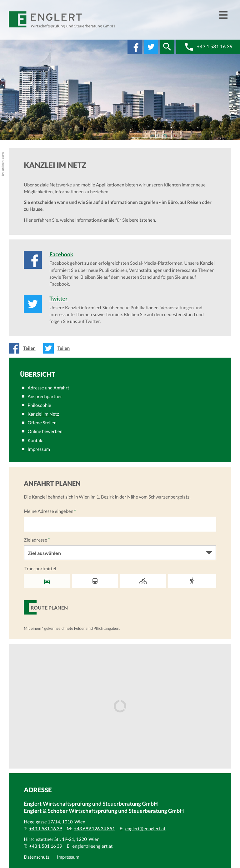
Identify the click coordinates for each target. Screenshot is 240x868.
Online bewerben (45, 432)
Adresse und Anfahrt (48, 388)
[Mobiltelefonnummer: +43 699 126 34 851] (95, 829)
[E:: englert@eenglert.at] (145, 829)
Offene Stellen (42, 423)
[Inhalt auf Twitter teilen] (58, 348)
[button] (167, 47)
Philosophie (39, 405)
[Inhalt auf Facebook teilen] (24, 348)
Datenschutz (37, 857)
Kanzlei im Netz (43, 414)
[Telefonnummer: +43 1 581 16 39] (46, 829)
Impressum (39, 449)
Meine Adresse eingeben (50, 511)
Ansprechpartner (45, 397)
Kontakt (36, 441)
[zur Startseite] (62, 20)
